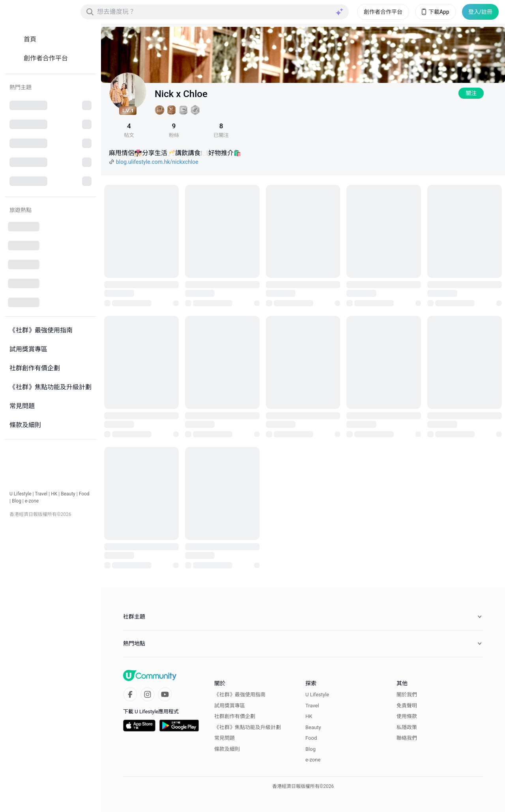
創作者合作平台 (383, 12)
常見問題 (224, 738)
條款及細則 (227, 749)
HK (54, 494)
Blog (17, 501)
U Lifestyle (21, 494)
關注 (471, 93)
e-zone (32, 501)
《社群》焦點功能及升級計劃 (248, 727)
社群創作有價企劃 (235, 716)
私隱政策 (407, 727)
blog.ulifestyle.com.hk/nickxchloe (157, 162)
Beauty (68, 494)
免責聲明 (407, 706)
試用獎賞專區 (230, 706)
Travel (41, 494)
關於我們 (407, 695)
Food (84, 494)
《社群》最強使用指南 (240, 695)
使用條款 (407, 716)
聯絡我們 (407, 738)
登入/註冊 (480, 12)
